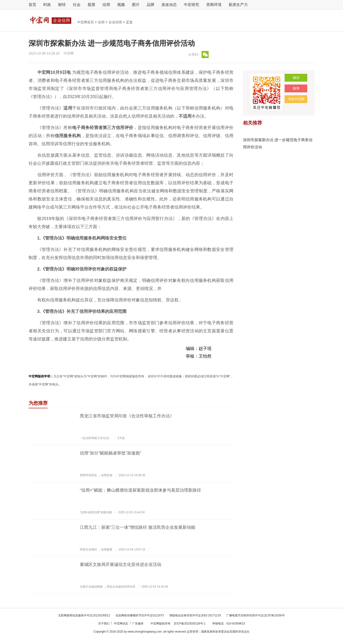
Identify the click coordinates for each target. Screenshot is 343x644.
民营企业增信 (88, 549)
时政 (47, 5)
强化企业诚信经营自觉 (121, 587)
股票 (91, 5)
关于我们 (104, 624)
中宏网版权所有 (161, 624)
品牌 (151, 5)
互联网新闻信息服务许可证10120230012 (84, 615)
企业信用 (116, 22)
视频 (121, 5)
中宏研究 (192, 5)
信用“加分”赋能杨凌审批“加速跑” (111, 453)
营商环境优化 (88, 475)
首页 (32, 5)
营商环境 (214, 5)
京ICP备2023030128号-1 (189, 624)
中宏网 (69, 53)
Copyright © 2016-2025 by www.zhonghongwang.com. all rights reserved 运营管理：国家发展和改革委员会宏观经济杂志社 (171, 632)
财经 (62, 5)
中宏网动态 (121, 624)
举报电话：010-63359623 (229, 624)
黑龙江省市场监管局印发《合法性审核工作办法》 (127, 416)
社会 (77, 5)
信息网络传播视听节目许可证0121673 (140, 615)
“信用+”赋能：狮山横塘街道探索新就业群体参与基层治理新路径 (140, 490)
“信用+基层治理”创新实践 (96, 512)
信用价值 (107, 475)
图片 (136, 5)
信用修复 (107, 549)
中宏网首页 (86, 22)
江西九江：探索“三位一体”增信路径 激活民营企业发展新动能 (138, 527)
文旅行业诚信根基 (91, 587)
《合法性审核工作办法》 (96, 438)
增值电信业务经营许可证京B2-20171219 (195, 615)
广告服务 (138, 624)
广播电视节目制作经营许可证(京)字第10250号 (255, 615)
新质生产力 (238, 5)
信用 (106, 5)
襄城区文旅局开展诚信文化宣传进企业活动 (121, 564)
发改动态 (169, 5)
